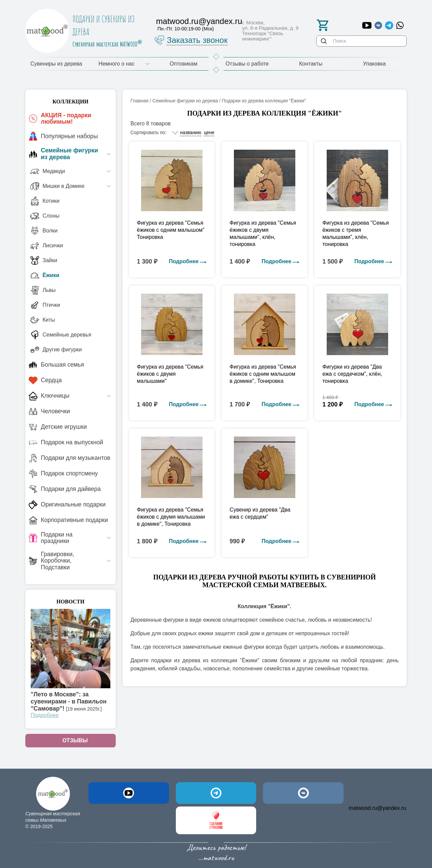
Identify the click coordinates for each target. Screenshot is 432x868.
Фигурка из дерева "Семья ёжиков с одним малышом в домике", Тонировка (263, 374)
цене (209, 132)
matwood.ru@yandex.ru (377, 808)
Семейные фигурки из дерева (185, 101)
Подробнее (45, 715)
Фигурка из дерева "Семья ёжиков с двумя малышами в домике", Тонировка (171, 517)
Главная (140, 101)
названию (191, 132)
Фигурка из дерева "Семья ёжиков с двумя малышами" (170, 374)
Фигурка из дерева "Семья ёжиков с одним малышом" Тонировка (171, 230)
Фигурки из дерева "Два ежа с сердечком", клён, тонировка (352, 374)
